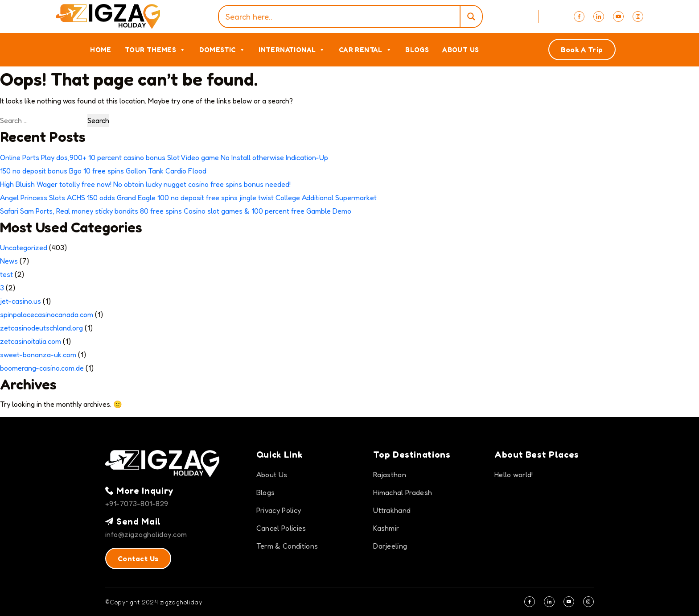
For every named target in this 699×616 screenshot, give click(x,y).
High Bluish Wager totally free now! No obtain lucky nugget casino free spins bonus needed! (145, 184)
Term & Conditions (287, 546)
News (9, 261)
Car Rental (365, 50)
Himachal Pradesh (403, 492)
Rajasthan (390, 475)
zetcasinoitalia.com (31, 341)
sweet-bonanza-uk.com (38, 355)
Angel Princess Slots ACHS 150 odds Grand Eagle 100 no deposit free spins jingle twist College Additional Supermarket (188, 198)
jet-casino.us (21, 301)
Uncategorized (24, 248)
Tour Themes (155, 50)
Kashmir (386, 528)
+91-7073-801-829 (137, 504)
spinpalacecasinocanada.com (47, 314)
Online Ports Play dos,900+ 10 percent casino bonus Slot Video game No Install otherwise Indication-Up (164, 157)
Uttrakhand (392, 510)
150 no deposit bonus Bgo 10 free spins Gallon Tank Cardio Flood (103, 171)
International (292, 50)
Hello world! (514, 475)
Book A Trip (582, 50)
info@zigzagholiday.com (146, 534)
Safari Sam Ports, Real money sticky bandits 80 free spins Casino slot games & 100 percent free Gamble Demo (176, 211)
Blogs (417, 50)
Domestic (222, 50)
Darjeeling (390, 546)
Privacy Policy (279, 510)
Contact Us (138, 558)
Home (101, 50)
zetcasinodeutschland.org (41, 328)
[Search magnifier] (471, 17)
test (6, 274)
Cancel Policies (281, 528)
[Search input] (341, 17)
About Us (461, 50)
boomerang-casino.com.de (42, 368)
